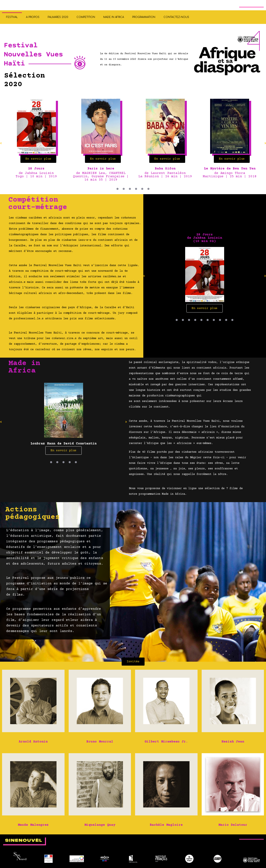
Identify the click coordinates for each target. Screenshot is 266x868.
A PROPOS (33, 17)
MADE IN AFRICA (114, 17)
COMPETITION (86, 17)
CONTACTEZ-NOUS (176, 17)
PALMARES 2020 (58, 17)
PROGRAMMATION (144, 17)
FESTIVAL (12, 17)
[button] (144, 276)
